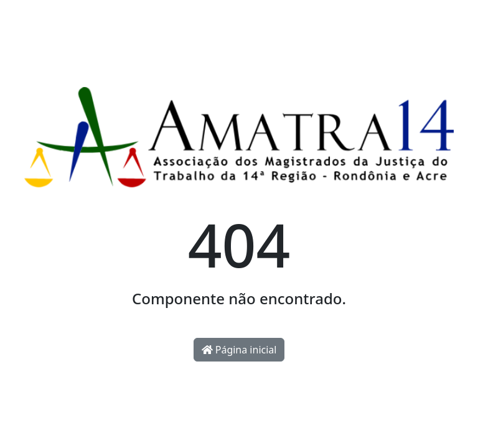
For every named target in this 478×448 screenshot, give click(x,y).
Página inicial (239, 350)
